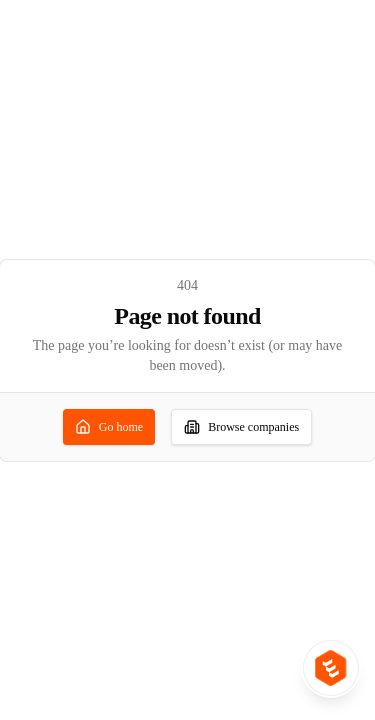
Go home (109, 427)
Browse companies (241, 427)
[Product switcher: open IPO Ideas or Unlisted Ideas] (331, 668)
